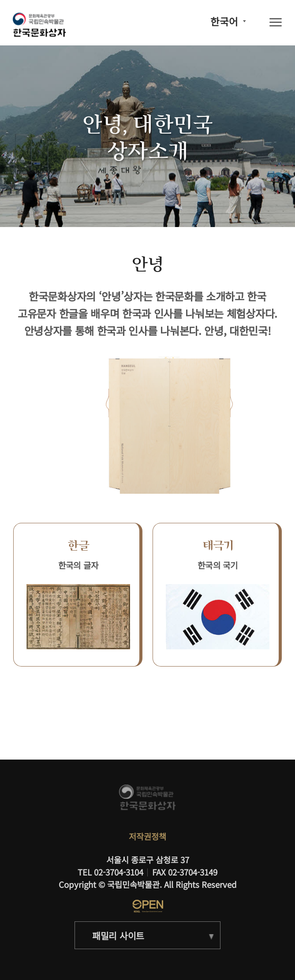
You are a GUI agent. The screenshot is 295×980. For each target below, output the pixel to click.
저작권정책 (147, 836)
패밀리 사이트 (118, 935)
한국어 (224, 21)
